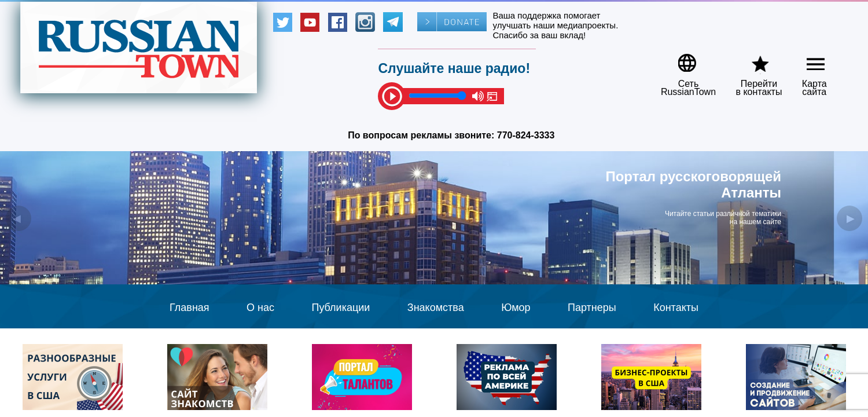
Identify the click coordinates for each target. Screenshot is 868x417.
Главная (190, 308)
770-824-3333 (526, 135)
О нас (260, 308)
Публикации (341, 308)
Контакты (676, 308)
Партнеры (592, 308)
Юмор (516, 308)
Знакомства (436, 308)
